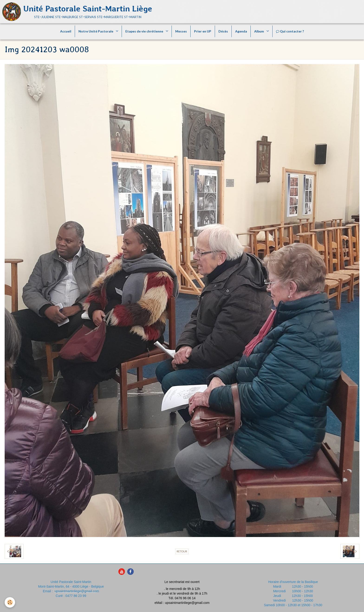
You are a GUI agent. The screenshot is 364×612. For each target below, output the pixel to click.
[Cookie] (10, 602)
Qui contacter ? (290, 31)
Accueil (66, 31)
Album (259, 31)
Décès (223, 31)
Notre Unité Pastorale (96, 31)
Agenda (241, 31)
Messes (181, 31)
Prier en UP (203, 31)
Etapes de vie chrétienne (145, 31)
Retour (182, 551)
